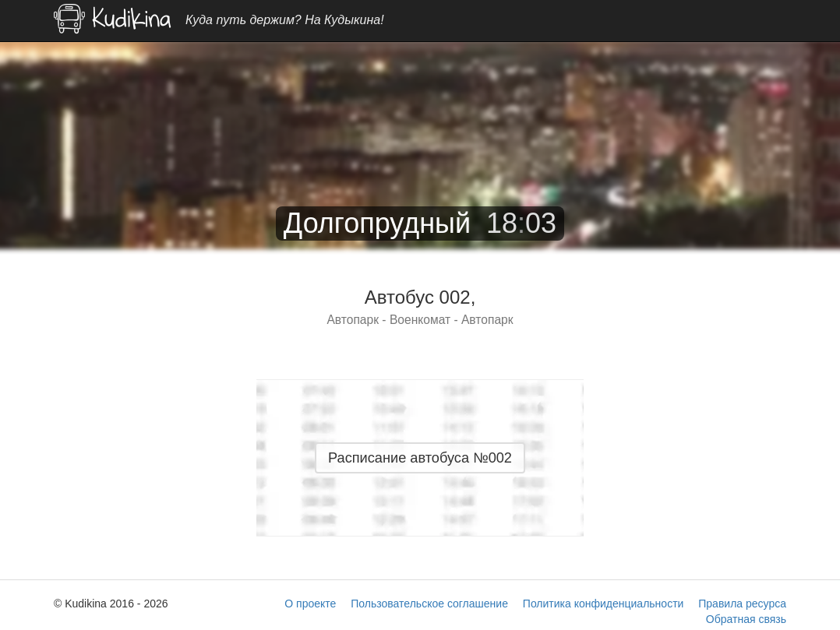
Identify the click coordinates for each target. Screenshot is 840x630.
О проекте (310, 604)
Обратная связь (746, 619)
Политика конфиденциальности (604, 604)
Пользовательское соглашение (429, 604)
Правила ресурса (742, 604)
